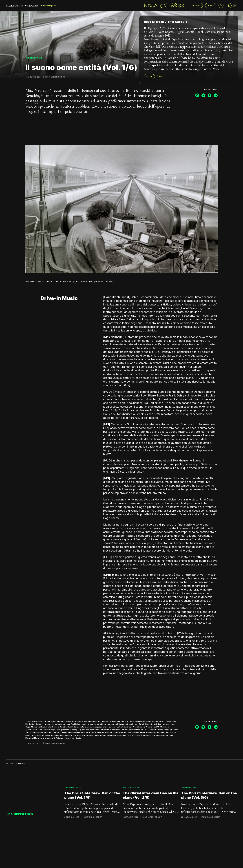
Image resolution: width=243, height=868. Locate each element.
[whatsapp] (197, 95)
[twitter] (203, 95)
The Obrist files (34, 58)
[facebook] (210, 95)
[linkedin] (216, 95)
